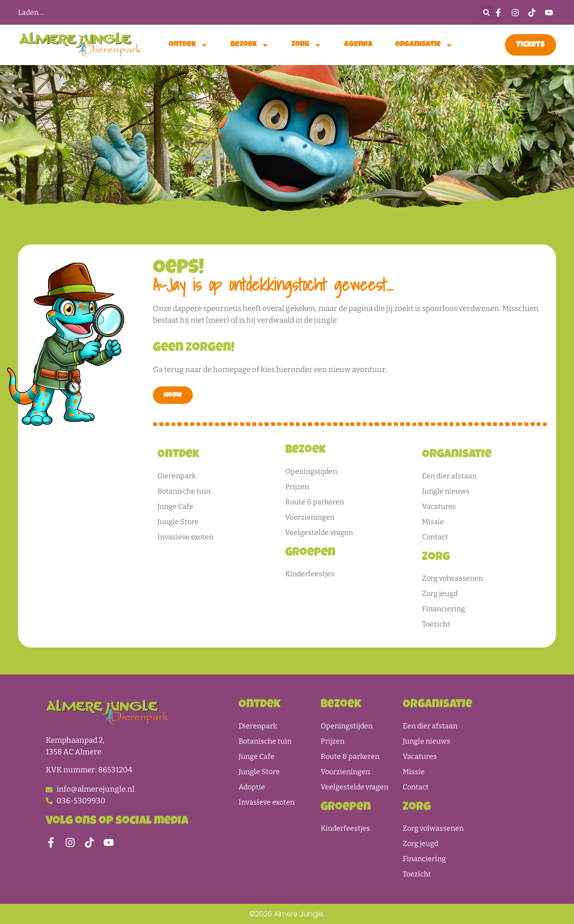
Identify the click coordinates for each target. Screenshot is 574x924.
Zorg (307, 45)
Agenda (358, 45)
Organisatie (424, 45)
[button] (486, 12)
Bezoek (250, 45)
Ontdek (188, 45)
